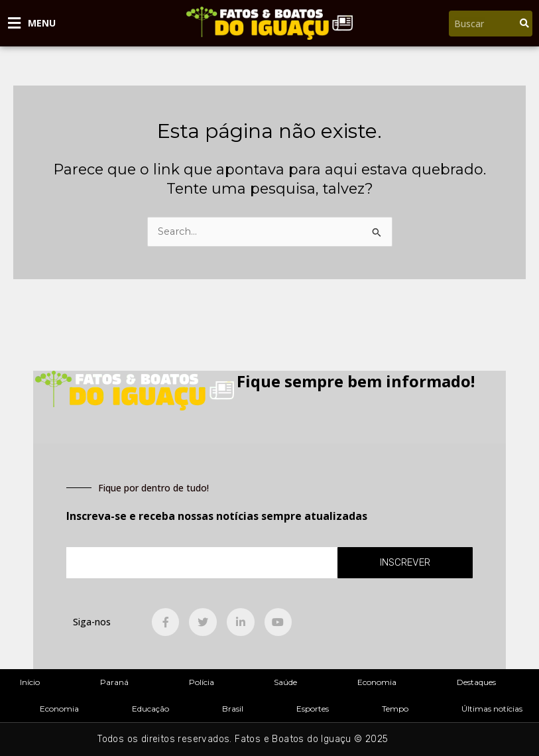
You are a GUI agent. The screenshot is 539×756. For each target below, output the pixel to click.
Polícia (202, 682)
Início (30, 682)
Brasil (233, 709)
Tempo (395, 709)
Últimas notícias (492, 709)
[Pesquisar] (524, 24)
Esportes (313, 709)
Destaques (476, 682)
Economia (377, 682)
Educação (150, 709)
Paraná (114, 682)
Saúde (285, 682)
